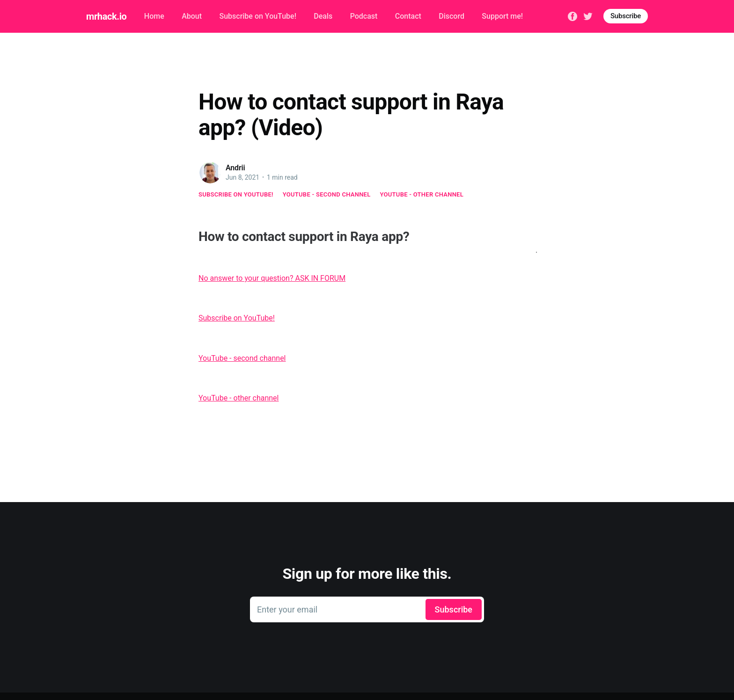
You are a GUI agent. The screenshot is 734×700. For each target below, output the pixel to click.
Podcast (364, 16)
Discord (451, 16)
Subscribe (626, 16)
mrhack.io (106, 16)
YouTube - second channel (327, 194)
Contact (408, 16)
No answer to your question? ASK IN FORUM (272, 278)
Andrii (235, 168)
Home (154, 16)
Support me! (502, 16)
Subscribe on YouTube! (257, 16)
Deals (323, 16)
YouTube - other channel (422, 194)
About (192, 16)
